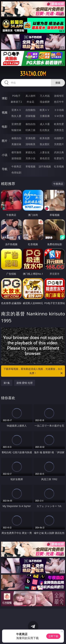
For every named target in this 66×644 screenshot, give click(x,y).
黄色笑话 (45, 158)
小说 (5, 155)
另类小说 (30, 158)
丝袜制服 (30, 116)
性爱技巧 (59, 158)
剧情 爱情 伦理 (25, 383)
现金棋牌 (45, 102)
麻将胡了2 (16, 102)
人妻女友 (45, 152)
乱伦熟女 (45, 130)
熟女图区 (45, 144)
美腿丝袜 (16, 144)
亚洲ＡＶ (16, 110)
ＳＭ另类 (59, 116)
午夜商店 (16, 166)
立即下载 (53, 636)
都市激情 (16, 152)
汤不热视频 (45, 166)
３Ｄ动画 (59, 110)
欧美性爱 (59, 124)
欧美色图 (45, 138)
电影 (5, 127)
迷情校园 (16, 158)
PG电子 (16, 96)
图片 (5, 141)
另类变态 (59, 130)
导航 (5, 169)
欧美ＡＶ (45, 110)
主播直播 (45, 116)
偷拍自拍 (30, 124)
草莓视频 (30, 166)
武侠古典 (59, 152)
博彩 (5, 98)
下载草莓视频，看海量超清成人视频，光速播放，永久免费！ (33, 371)
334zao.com (33, 74)
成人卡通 (45, 124)
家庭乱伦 (30, 152)
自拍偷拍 (30, 110)
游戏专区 (59, 96)
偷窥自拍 (16, 138)
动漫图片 (59, 138)
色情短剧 (16, 172)
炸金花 (30, 102)
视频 (5, 112)
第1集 (7, 383)
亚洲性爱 (16, 124)
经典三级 (30, 130)
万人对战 (45, 96)
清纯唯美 (30, 144)
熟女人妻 (16, 116)
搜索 (58, 83)
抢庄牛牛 (59, 102)
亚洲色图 (30, 138)
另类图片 (59, 144)
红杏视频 (59, 166)
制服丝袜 (16, 130)
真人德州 (30, 96)
